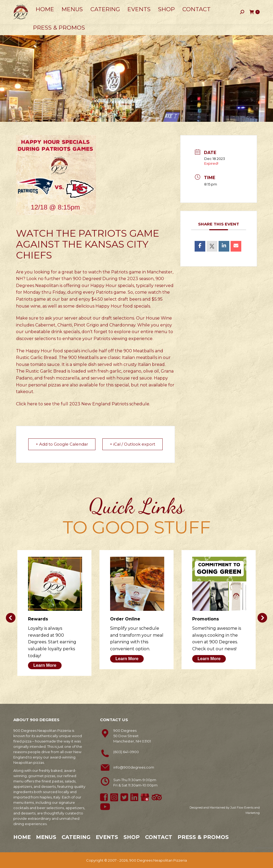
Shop (132, 837)
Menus (46, 837)
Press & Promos (203, 837)
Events (107, 837)
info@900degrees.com (134, 767)
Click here (27, 404)
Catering (76, 837)
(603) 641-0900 (126, 752)
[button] (11, 617)
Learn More (45, 665)
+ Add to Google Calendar (62, 444)
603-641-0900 (28, 6)
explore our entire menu (141, 332)
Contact (159, 837)
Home (22, 837)
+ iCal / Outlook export (132, 444)
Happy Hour (104, 286)
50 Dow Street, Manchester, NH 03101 (83, 5)
